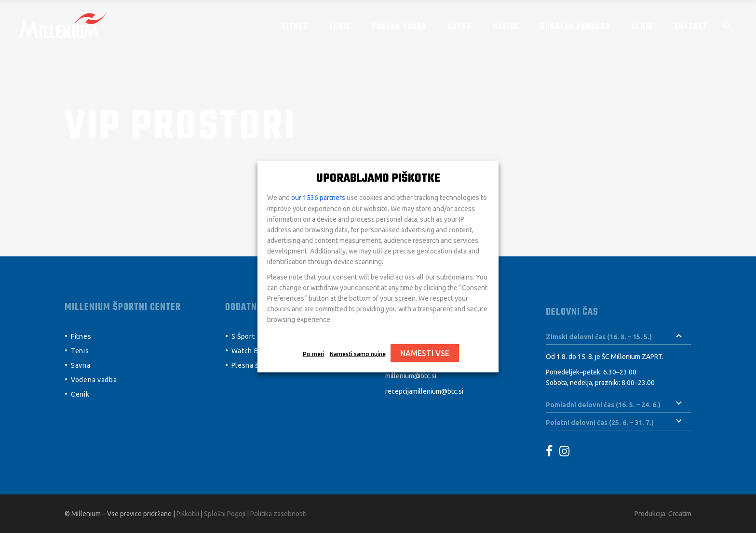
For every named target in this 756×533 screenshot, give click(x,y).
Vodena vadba (94, 380)
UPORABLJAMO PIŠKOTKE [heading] (378, 179)
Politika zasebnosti (278, 514)
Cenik (80, 394)
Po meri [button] (314, 354)
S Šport (243, 336)
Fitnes (81, 336)
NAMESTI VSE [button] (425, 353)
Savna (81, 365)
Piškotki (188, 514)
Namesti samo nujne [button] (358, 354)
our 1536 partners (318, 198)
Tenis (80, 351)
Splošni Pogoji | (227, 514)
